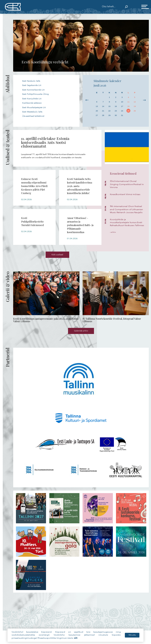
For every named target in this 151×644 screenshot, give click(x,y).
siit (76, 639)
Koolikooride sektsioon (35, 103)
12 (135, 102)
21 (103, 111)
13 (97, 106)
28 (103, 116)
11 (128, 102)
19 (135, 106)
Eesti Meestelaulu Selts (34, 112)
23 (116, 111)
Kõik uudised (57, 255)
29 (109, 116)
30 (116, 116)
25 (128, 111)
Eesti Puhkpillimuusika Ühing (37, 94)
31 (122, 116)
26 (135, 111)
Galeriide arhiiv (81, 332)
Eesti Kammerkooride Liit (36, 90)
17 (122, 106)
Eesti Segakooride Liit (34, 85)
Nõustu (132, 636)
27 (97, 116)
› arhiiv (113, 232)
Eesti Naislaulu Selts (33, 81)
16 (116, 106)
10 (122, 102)
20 (97, 111)
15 (109, 106)
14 (103, 106)
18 (128, 106)
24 (122, 111)
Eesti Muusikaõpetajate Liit (36, 107)
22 (109, 111)
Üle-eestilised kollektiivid (36, 116)
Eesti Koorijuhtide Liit (34, 99)
